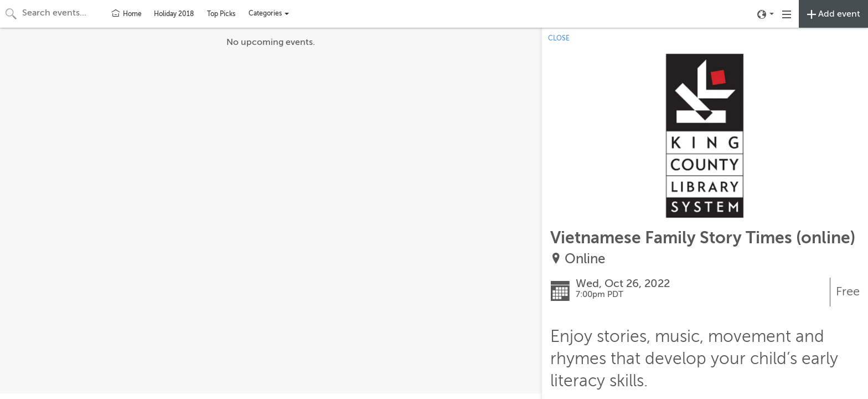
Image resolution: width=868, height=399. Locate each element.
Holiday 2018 (174, 14)
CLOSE (559, 38)
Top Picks (221, 14)
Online (585, 259)
